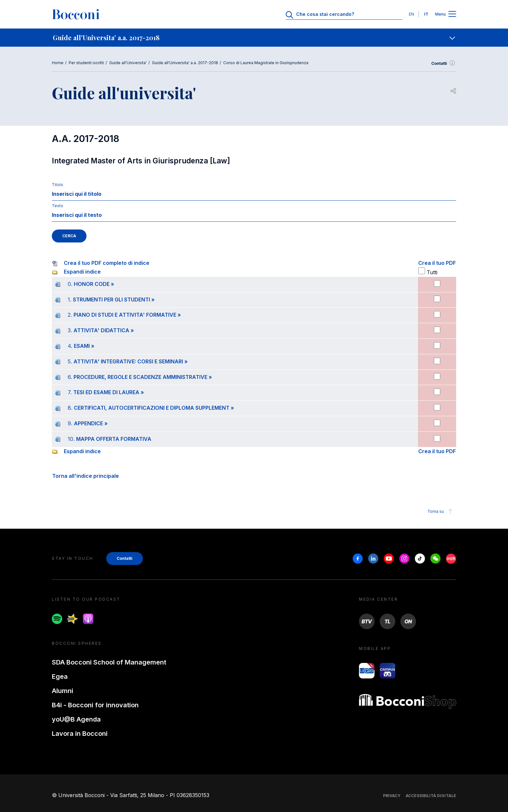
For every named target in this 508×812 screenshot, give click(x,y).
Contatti (444, 64)
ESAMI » (84, 346)
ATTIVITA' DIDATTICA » (104, 330)
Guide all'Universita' (128, 63)
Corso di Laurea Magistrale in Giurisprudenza (266, 63)
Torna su (441, 512)
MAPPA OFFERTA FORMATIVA (114, 439)
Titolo (58, 185)
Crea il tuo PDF (437, 263)
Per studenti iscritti (86, 63)
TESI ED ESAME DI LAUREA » (109, 392)
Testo (58, 206)
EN (411, 14)
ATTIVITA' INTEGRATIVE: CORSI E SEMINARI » (131, 361)
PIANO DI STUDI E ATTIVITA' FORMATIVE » (127, 315)
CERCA (69, 236)
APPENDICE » (91, 423)
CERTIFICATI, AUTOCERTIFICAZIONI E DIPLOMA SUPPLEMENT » (154, 408)
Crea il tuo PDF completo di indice (107, 263)
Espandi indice (82, 272)
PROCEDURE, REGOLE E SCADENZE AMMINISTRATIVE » (143, 377)
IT (426, 14)
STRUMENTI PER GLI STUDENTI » (114, 300)
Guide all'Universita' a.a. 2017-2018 (185, 63)
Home (58, 63)
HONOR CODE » (94, 284)
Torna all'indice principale (86, 476)
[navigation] (254, 38)
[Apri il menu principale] (452, 14)
